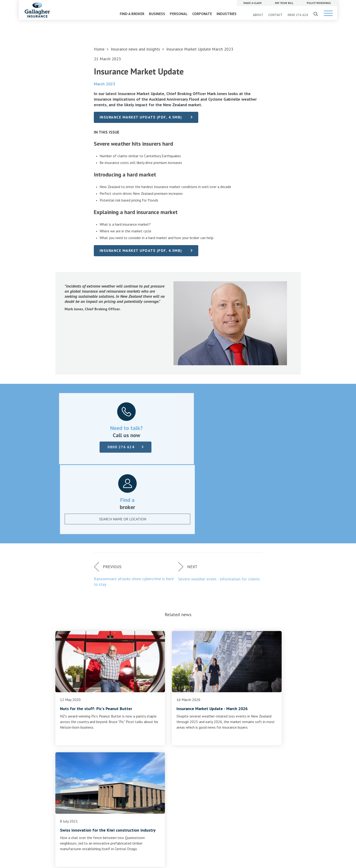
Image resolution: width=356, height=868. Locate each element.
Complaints (68, 754)
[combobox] (240, 448)
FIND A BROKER (132, 14)
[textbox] (235, 448)
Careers (144, 743)
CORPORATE (202, 14)
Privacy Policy (164, 820)
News (143, 754)
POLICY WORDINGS (231, 747)
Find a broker (178, 710)
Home (99, 49)
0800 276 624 (298, 15)
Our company (149, 737)
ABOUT (258, 15)
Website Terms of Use (137, 820)
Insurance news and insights (136, 49)
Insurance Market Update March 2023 (200, 49)
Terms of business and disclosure (85, 759)
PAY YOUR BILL (228, 737)
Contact (145, 748)
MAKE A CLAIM (228, 727)
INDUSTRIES (227, 14)
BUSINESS (157, 14)
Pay (62, 743)
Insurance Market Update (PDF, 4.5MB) (142, 117)
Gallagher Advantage (155, 759)
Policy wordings (71, 748)
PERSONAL (179, 14)
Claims (65, 737)
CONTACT (275, 15)
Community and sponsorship (160, 765)
